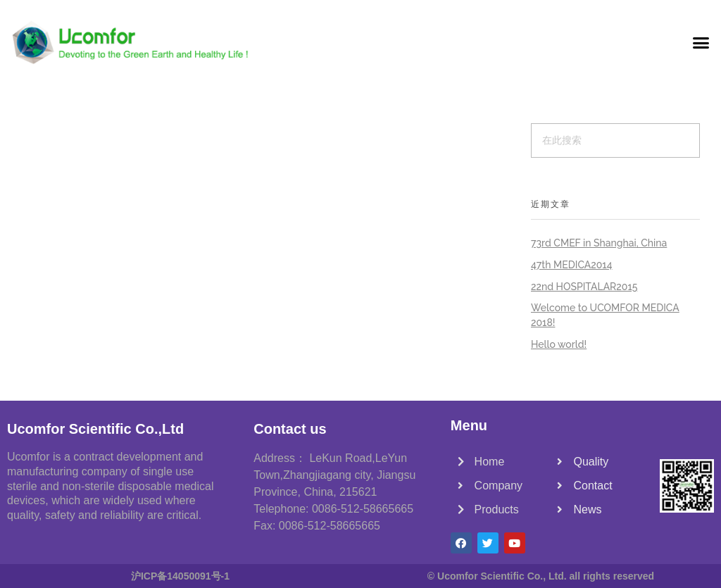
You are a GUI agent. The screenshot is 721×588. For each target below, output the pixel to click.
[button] (701, 42)
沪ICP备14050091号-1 (180, 576)
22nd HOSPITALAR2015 (584, 287)
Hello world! (559, 344)
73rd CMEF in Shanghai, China (599, 243)
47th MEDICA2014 (572, 265)
